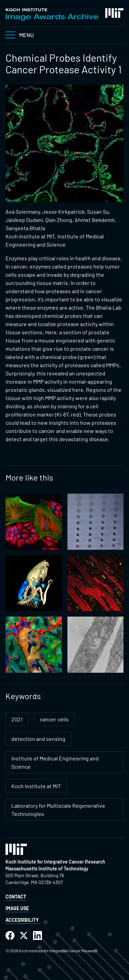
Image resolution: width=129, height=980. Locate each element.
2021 (17, 719)
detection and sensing (38, 739)
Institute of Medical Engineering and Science (55, 762)
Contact (16, 897)
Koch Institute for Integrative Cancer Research (55, 862)
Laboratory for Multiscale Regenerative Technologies (58, 810)
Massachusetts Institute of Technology (47, 869)
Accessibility (22, 920)
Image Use (17, 908)
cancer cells (54, 719)
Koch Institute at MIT (36, 786)
